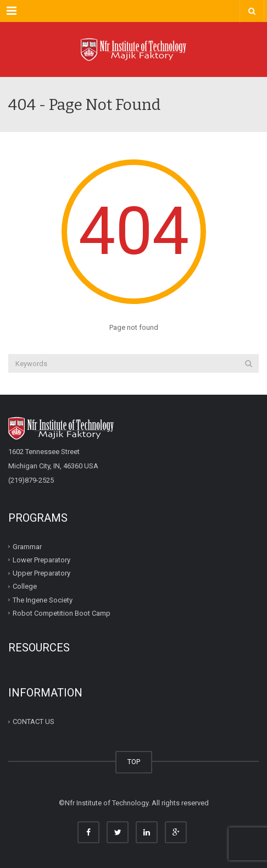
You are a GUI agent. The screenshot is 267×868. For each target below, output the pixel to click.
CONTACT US (34, 722)
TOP (134, 762)
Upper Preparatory (41, 573)
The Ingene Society (43, 599)
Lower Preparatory (41, 560)
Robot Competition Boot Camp (62, 613)
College (25, 586)
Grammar (27, 546)
